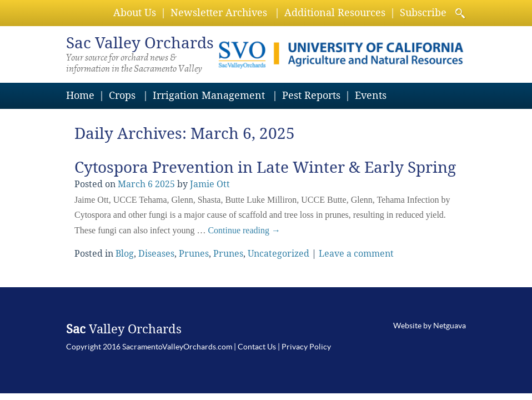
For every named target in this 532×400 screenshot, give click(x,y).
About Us (135, 12)
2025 (165, 184)
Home (80, 95)
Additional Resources (335, 12)
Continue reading (244, 230)
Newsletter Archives (219, 12)
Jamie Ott (210, 184)
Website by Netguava (430, 326)
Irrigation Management (209, 95)
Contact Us (257, 347)
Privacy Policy (306, 347)
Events (371, 95)
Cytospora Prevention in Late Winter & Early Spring (265, 167)
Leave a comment (356, 254)
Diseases (156, 254)
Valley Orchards (140, 43)
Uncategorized (278, 254)
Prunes (194, 254)
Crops (122, 95)
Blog (125, 254)
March (132, 184)
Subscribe (423, 12)
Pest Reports (311, 95)
